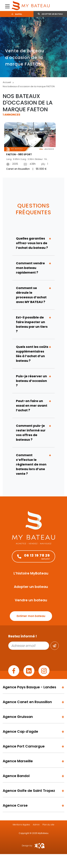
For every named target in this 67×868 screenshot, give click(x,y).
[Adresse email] (29, 646)
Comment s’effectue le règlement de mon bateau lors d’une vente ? (31, 464)
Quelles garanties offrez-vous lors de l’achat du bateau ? (32, 243)
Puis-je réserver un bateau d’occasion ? (31, 381)
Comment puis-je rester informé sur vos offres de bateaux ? (31, 433)
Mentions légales (21, 825)
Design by (33, 846)
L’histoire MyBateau (31, 573)
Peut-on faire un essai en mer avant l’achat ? (32, 406)
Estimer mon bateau (31, 616)
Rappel (17, 14)
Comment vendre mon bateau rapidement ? (30, 268)
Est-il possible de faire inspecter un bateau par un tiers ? (32, 324)
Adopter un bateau (50, 14)
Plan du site (48, 825)
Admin (36, 825)
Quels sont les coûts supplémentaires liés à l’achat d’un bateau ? (32, 354)
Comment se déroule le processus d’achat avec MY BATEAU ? (31, 295)
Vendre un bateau (31, 600)
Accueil (7, 82)
